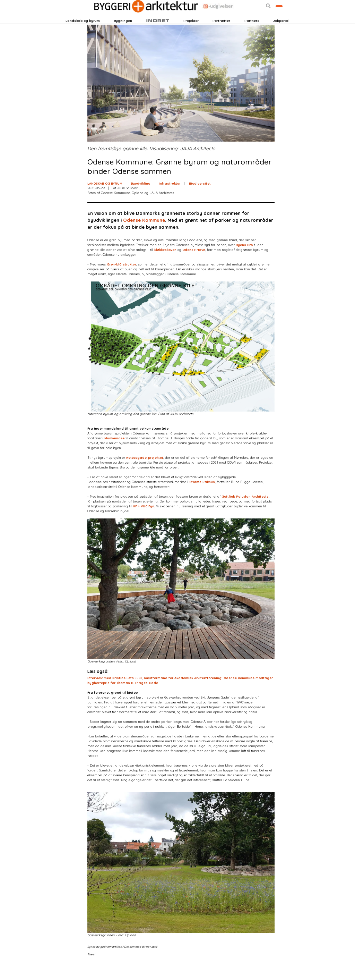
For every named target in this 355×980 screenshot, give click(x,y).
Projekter (191, 31)
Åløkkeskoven (165, 265)
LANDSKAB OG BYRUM (105, 199)
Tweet (91, 970)
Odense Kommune (144, 236)
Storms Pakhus (202, 497)
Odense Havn (194, 265)
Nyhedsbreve (117, 19)
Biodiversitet (200, 199)
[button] (247, 19)
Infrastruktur (170, 199)
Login (77, 19)
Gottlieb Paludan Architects (245, 512)
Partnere (252, 31)
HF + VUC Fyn (144, 521)
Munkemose (114, 453)
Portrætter (221, 31)
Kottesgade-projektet (145, 473)
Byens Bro (244, 260)
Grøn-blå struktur (122, 280)
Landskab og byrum (83, 31)
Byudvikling (141, 199)
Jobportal (281, 31)
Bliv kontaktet (269, 19)
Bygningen (123, 31)
